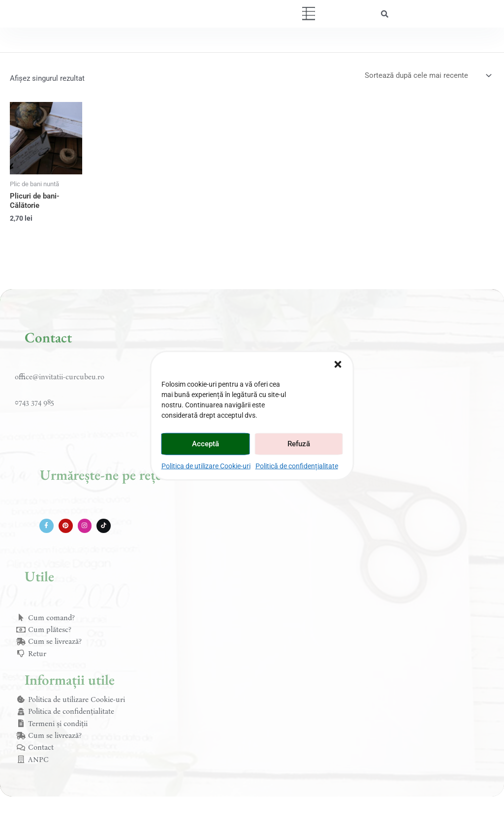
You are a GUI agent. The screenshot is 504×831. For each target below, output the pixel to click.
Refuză (299, 444)
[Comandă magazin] (427, 76)
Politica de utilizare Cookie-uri (206, 465)
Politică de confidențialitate (297, 465)
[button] (338, 364)
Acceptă (205, 444)
